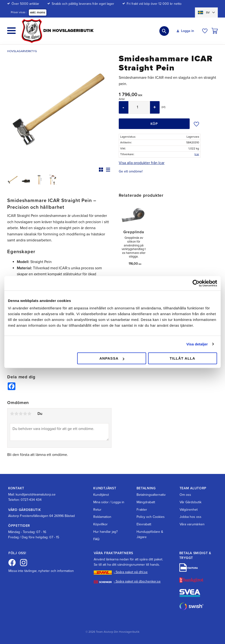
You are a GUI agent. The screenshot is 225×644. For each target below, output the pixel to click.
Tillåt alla (182, 358)
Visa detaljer (197, 344)
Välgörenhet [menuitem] (189, 510)
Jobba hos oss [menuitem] (191, 517)
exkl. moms (38, 12)
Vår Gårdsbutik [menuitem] (191, 502)
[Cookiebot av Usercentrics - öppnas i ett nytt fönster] (196, 283)
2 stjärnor (16, 414)
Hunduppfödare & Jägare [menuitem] (150, 534)
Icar (197, 154)
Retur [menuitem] (97, 510)
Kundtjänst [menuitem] (101, 495)
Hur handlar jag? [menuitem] (105, 532)
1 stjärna (12, 414)
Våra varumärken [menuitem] (192, 524)
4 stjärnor (25, 414)
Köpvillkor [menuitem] (100, 524)
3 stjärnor (21, 414)
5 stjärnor (29, 414)
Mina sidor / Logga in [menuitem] (109, 502)
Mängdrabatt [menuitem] (146, 502)
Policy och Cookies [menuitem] (151, 517)
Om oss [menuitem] (185, 495)
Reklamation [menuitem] (102, 517)
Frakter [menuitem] (142, 510)
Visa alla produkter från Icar (142, 163)
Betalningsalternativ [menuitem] (151, 495)
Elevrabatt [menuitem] (144, 524)
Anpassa (112, 358)
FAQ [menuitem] (96, 539)
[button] (11, 31)
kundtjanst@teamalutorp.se (36, 494)
